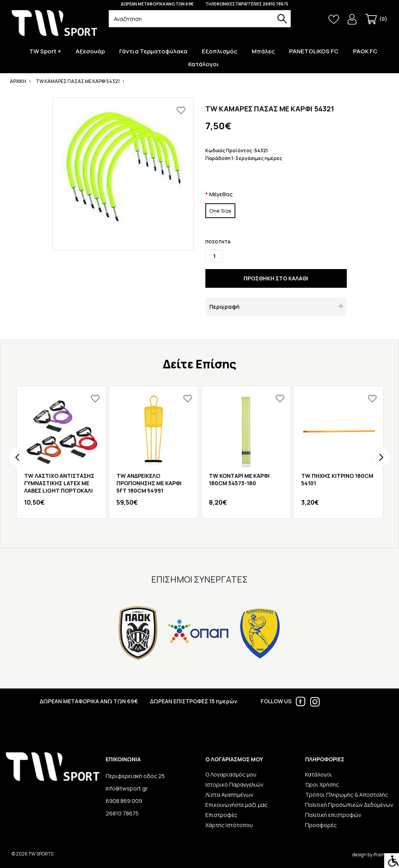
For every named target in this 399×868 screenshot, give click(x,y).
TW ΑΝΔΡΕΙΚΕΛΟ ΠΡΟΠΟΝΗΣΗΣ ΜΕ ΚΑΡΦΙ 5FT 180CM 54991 (149, 483)
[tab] (276, 307)
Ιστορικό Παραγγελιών (234, 784)
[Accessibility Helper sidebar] (392, 861)
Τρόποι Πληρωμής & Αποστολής (347, 795)
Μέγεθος (221, 194)
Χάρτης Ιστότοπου (229, 825)
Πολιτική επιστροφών (333, 815)
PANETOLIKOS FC (314, 51)
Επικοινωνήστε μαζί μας (237, 805)
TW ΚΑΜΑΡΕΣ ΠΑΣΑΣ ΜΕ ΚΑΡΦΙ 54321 (78, 81)
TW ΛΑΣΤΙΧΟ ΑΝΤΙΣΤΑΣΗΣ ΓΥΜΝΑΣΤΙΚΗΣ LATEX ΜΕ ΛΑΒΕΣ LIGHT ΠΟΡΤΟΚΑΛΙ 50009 (59, 487)
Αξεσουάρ (90, 51)
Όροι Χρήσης (322, 784)
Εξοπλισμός (220, 51)
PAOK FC (365, 51)
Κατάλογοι (204, 64)
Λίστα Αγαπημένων (229, 795)
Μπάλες (263, 51)
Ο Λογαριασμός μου (231, 774)
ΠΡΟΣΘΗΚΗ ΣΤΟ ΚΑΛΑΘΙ (276, 278)
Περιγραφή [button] (224, 307)
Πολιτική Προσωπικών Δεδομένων (349, 805)
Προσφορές (321, 825)
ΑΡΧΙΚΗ (18, 81)
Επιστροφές (221, 815)
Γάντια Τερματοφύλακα (153, 51)
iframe (380, 855)
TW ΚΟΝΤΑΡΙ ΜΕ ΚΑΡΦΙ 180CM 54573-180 (239, 479)
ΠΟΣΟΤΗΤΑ (218, 242)
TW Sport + (45, 51)
